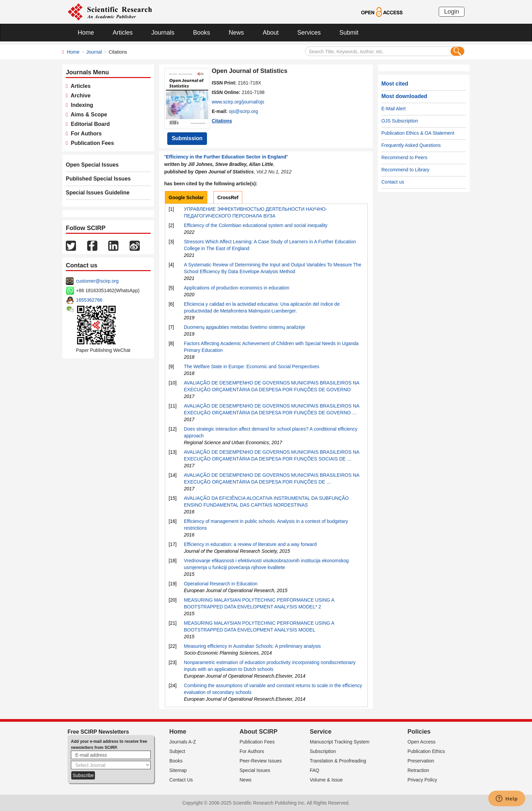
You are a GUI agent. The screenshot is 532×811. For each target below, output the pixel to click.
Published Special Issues (98, 179)
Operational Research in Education (221, 584)
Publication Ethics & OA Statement (418, 133)
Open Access (422, 742)
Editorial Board (89, 124)
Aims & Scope (88, 115)
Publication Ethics (426, 751)
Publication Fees (91, 143)
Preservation (421, 761)
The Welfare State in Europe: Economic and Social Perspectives (252, 366)
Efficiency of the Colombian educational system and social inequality (256, 225)
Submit (349, 33)
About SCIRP (259, 732)
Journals (163, 33)
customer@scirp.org (97, 281)
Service (321, 732)
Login (452, 12)
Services (309, 33)
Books (202, 33)
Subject (177, 751)
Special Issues (255, 770)
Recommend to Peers (404, 157)
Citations (222, 121)
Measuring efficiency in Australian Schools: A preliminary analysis (252, 646)
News (236, 33)
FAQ (315, 770)
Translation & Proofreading (338, 761)
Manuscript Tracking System (340, 742)
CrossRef (228, 197)
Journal (94, 52)
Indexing (81, 105)
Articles (123, 33)
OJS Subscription (400, 121)
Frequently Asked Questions (411, 145)
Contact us (393, 182)
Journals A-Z (183, 742)
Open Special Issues (92, 165)
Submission (187, 138)
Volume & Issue (326, 780)
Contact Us (181, 780)
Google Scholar (186, 197)
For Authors (85, 134)
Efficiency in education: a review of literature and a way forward (250, 544)
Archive (79, 96)
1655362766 (89, 300)
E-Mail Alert (394, 109)
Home (86, 33)
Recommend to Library (405, 170)
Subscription (323, 751)
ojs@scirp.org (244, 111)
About (271, 33)
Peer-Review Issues (261, 761)
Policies (419, 732)
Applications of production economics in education (237, 288)
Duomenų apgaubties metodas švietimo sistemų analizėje (244, 327)
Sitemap (178, 770)
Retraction (418, 770)
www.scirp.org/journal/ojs (238, 102)
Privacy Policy (422, 780)
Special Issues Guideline (98, 193)
